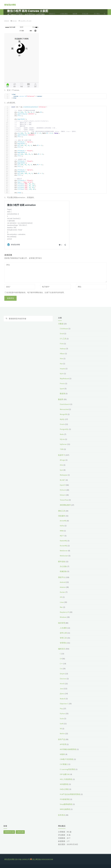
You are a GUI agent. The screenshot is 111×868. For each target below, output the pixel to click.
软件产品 (62, 739)
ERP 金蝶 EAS (65, 774)
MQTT (62, 536)
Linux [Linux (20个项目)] (20, 832)
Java (62, 689)
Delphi (62, 674)
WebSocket (64, 556)
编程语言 (62, 649)
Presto (62, 383)
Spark (62, 389)
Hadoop (63, 349)
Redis (62, 434)
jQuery (62, 694)
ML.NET (63, 480)
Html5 (62, 684)
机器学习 (62, 455)
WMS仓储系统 (65, 809)
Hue (61, 364)
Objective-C (64, 704)
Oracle (62, 424)
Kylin (62, 374)
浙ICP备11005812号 (22, 859)
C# (61, 659)
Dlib (61, 465)
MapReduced (65, 378)
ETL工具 (63, 339)
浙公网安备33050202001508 (43, 859)
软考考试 (62, 815)
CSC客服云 (64, 764)
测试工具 (62, 511)
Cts (61, 669)
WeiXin (62, 734)
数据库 (61, 399)
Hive (62, 358)
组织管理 (62, 623)
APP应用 (63, 744)
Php (61, 709)
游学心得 (63, 633)
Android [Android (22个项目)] (9, 832)
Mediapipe (64, 475)
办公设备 (63, 566)
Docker (62, 592)
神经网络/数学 (65, 505)
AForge (62, 460)
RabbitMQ (64, 541)
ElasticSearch (65, 404)
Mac (61, 607)
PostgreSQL (64, 429)
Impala (62, 369)
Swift (62, 724)
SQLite (62, 439)
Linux (62, 602)
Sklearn (63, 495)
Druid (62, 334)
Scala (62, 718)
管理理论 (63, 643)
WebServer (64, 551)
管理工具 (63, 638)
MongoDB (64, 414)
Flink (62, 344)
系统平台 (62, 577)
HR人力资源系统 (66, 779)
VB (61, 729)
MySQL (62, 419)
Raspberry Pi (65, 612)
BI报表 (62, 754)
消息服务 (62, 516)
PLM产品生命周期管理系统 (70, 794)
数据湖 (62, 394)
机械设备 (63, 571)
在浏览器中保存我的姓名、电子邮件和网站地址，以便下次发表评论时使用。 (35, 292)
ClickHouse (64, 329)
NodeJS (63, 699)
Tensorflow (64, 500)
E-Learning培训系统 (67, 769)
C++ (61, 664)
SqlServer (63, 444)
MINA (62, 531)
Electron (63, 679)
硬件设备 (62, 562)
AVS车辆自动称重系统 (68, 749)
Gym (62, 470)
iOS (61, 597)
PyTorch (63, 490)
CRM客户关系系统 (67, 759)
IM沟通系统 (64, 784)
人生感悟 (63, 628)
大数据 (61, 324)
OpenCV (63, 485)
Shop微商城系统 (66, 804)
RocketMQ (64, 546)
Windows (63, 617)
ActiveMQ (63, 521)
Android (63, 582)
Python (63, 714)
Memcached (64, 409)
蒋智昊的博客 (10, 5)
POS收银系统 (65, 799)
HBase (62, 354)
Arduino (63, 587)
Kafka (62, 526)
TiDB (62, 449)
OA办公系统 (64, 789)
